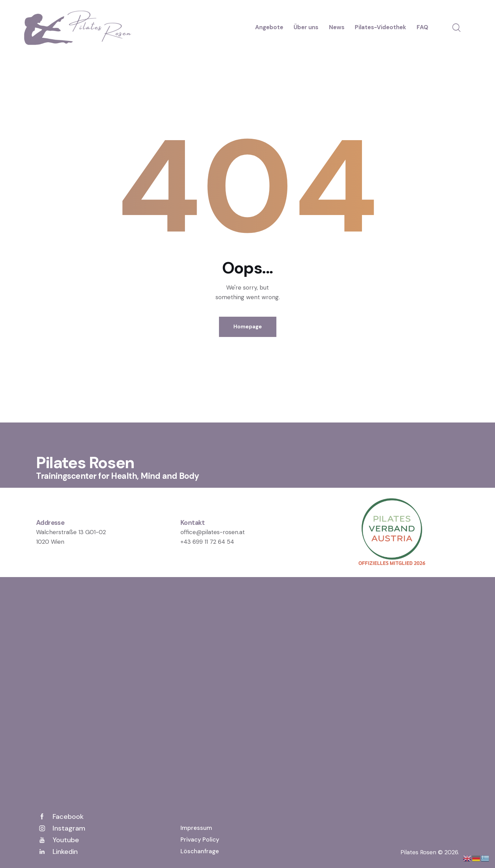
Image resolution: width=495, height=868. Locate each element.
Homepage (248, 327)
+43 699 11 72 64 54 (207, 542)
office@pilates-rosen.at (213, 532)
